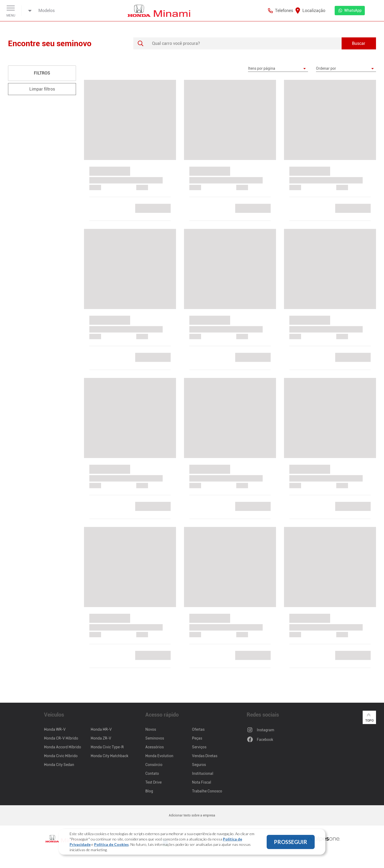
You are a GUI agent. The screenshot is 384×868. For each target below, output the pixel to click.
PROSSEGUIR (291, 842)
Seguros (199, 765)
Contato (152, 773)
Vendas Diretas (205, 756)
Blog (149, 791)
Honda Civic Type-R (107, 747)
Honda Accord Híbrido (63, 747)
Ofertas (198, 729)
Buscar (359, 43)
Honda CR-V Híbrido (61, 738)
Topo (369, 717)
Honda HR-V (101, 729)
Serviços (199, 747)
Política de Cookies (111, 844)
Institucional (203, 773)
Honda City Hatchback (109, 756)
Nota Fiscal (202, 782)
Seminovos (155, 738)
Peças (197, 738)
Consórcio (154, 765)
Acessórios (155, 747)
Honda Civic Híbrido (61, 756)
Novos (151, 729)
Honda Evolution (159, 756)
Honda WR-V (55, 729)
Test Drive (153, 782)
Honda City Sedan (59, 765)
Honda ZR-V (101, 738)
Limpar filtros (42, 89)
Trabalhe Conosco (207, 791)
